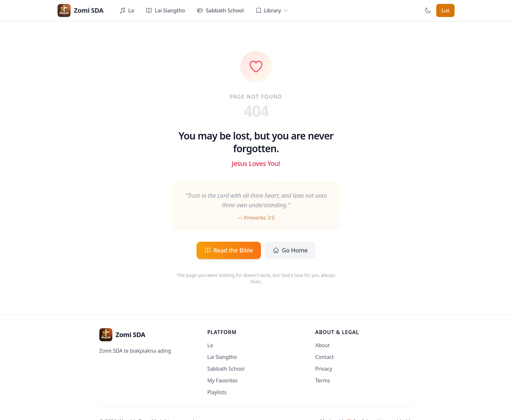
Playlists (217, 392)
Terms (322, 380)
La (210, 345)
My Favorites (223, 380)
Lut (445, 10)
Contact (324, 357)
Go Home (290, 250)
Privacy (324, 369)
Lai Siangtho (222, 357)
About (322, 345)
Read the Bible (229, 250)
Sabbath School (226, 369)
